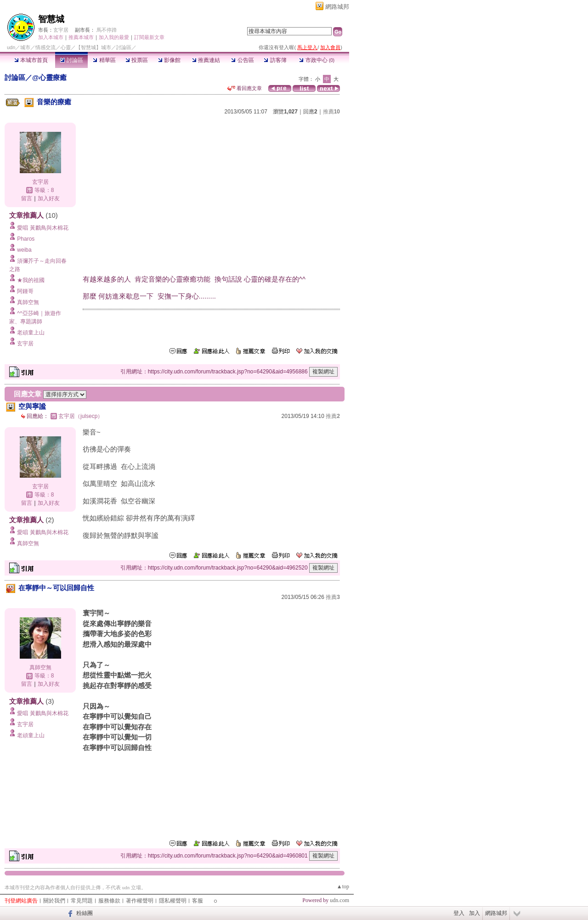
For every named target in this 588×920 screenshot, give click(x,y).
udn (11, 47)
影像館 (169, 60)
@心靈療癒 (49, 77)
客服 (198, 901)
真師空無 (28, 302)
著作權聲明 (140, 901)
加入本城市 (51, 37)
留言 (27, 198)
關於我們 (54, 901)
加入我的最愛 (114, 37)
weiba (24, 250)
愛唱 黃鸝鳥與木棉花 (42, 228)
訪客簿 (275, 60)
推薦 (331, 112)
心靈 (66, 47)
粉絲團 (85, 913)
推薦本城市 (81, 37)
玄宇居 (61, 30)
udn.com (339, 900)
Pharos (26, 239)
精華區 (104, 60)
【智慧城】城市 (93, 47)
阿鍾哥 (25, 291)
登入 (459, 913)
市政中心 (317, 60)
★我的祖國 (31, 280)
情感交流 (45, 47)
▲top (343, 886)
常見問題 (82, 901)
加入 (475, 913)
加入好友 (49, 198)
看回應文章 (245, 88)
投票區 (137, 60)
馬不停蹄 (107, 30)
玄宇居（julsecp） (81, 416)
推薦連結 (206, 60)
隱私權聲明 (173, 901)
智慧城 (51, 19)
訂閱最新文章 (149, 37)
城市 (25, 47)
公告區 (242, 60)
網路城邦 (337, 7)
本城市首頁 (31, 60)
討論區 (71, 60)
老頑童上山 (31, 333)
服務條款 (109, 901)
